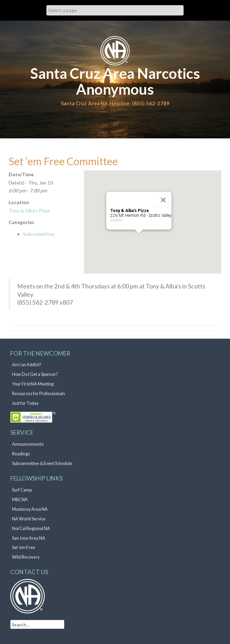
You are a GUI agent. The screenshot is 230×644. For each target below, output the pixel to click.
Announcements (28, 444)
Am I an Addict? (26, 365)
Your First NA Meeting (33, 384)
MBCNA (20, 500)
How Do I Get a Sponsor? (35, 374)
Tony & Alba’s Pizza (29, 210)
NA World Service (29, 519)
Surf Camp (22, 490)
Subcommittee (39, 234)
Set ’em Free (24, 547)
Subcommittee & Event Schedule (42, 463)
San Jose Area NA (29, 538)
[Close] (163, 200)
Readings (21, 454)
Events (117, 220)
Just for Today (25, 403)
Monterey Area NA (30, 509)
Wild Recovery (26, 557)
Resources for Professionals (39, 394)
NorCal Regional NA (31, 529)
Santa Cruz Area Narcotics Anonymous (115, 81)
